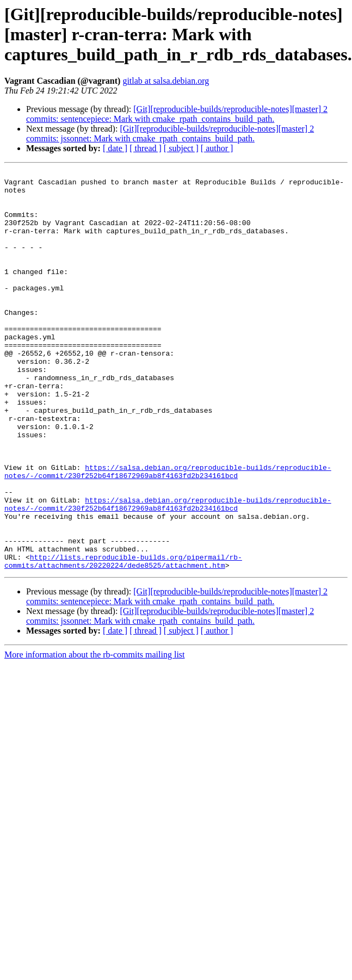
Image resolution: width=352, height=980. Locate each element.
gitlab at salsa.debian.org (166, 81)
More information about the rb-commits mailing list (95, 734)
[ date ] (115, 148)
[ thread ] (146, 148)
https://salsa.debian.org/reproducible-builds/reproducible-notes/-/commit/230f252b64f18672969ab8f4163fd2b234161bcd (168, 532)
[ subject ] (181, 148)
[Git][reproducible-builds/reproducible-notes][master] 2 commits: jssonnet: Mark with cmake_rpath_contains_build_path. (170, 134)
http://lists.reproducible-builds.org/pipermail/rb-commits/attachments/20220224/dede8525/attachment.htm (123, 640)
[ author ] (217, 148)
